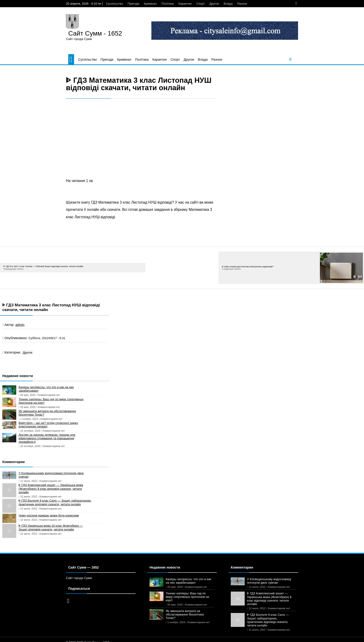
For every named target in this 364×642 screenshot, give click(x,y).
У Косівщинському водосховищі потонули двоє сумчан (51, 475)
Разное (242, 4)
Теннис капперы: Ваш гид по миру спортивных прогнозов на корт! (51, 401)
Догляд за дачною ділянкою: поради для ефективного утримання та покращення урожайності (47, 438)
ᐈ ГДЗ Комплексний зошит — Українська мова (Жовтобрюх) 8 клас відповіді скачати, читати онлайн (51, 489)
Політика (168, 4)
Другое (214, 4)
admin (20, 325)
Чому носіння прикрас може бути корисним (49, 515)
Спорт (201, 4)
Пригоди (133, 4)
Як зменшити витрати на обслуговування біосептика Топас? (47, 413)
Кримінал (150, 4)
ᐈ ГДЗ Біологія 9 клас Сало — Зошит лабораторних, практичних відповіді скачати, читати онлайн (55, 502)
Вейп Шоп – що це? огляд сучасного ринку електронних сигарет (48, 425)
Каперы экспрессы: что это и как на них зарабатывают (46, 389)
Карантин (185, 4)
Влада (228, 4)
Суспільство (115, 4)
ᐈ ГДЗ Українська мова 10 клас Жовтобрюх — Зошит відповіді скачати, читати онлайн (51, 528)
